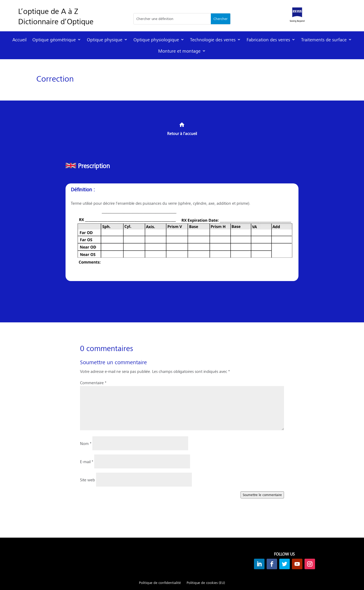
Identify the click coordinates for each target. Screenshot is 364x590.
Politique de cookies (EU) (206, 583)
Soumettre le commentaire (262, 495)
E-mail (87, 461)
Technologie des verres (213, 40)
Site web (88, 480)
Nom (86, 443)
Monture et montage (179, 51)
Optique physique (105, 40)
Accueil (19, 40)
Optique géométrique (54, 40)
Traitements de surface (324, 40)
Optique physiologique (156, 40)
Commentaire (93, 382)
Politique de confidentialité (160, 583)
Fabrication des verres (268, 40)
